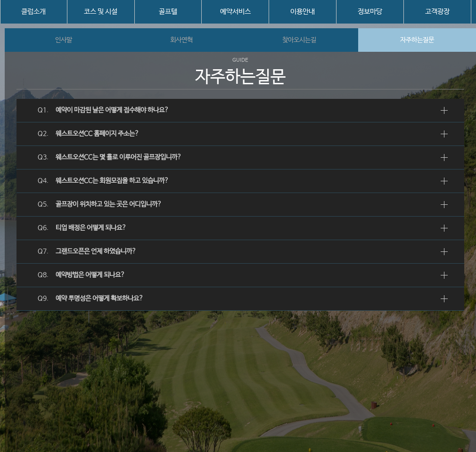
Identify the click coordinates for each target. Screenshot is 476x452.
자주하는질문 (417, 40)
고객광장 (437, 12)
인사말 (64, 40)
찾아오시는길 (299, 40)
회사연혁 (181, 40)
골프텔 (168, 12)
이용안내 (303, 12)
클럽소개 (33, 12)
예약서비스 (235, 12)
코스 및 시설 (101, 12)
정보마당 (370, 12)
